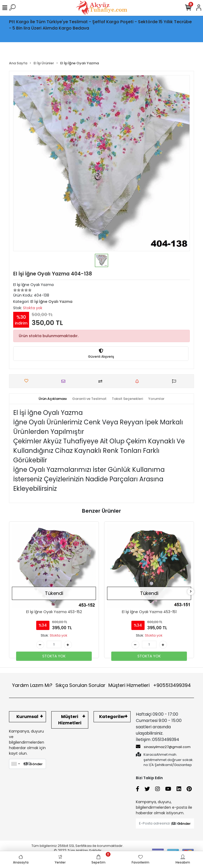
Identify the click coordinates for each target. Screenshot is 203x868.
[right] (191, 592)
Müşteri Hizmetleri (150, 685)
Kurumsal (27, 717)
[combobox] (15, 764)
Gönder (33, 764)
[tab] (53, 399)
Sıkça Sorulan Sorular (80, 685)
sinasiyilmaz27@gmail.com (163, 747)
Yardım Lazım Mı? (32, 685)
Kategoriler (112, 717)
